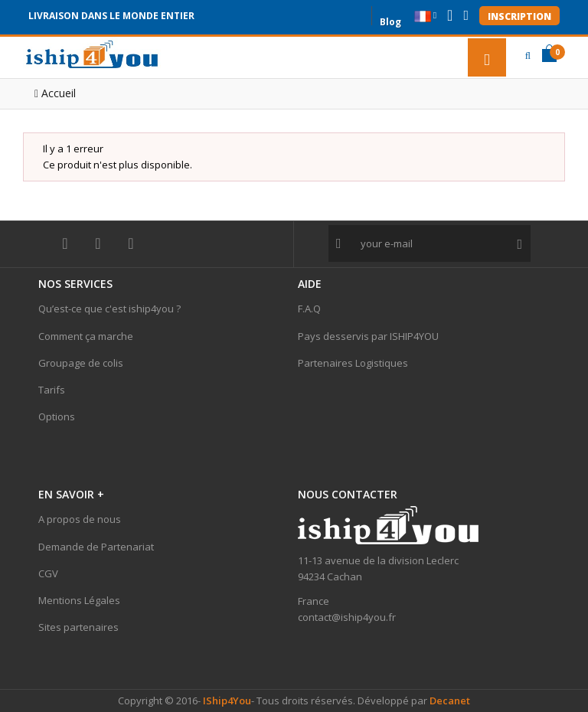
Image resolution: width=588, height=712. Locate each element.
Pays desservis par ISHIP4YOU (368, 336)
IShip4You (226, 701)
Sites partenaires (78, 627)
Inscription (519, 16)
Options (57, 416)
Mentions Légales (79, 600)
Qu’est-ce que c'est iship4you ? (109, 309)
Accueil (55, 93)
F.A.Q (309, 309)
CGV (48, 573)
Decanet (450, 701)
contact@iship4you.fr (347, 617)
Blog (390, 20)
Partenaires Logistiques (353, 363)
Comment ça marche (86, 336)
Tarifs (52, 390)
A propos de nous (80, 519)
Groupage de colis (81, 363)
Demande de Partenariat (96, 547)
